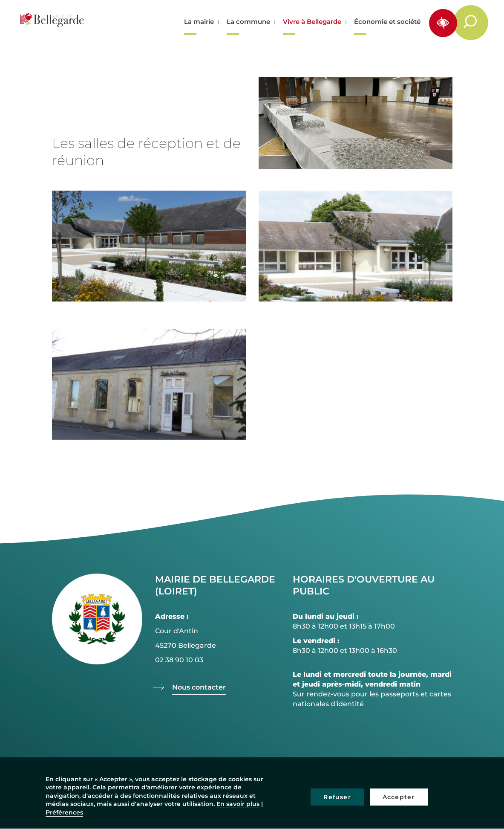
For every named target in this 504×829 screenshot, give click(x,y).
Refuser (337, 797)
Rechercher (475, 22)
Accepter (399, 797)
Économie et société (387, 22)
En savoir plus (238, 804)
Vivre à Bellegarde (312, 22)
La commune (248, 22)
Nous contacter (199, 687)
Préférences (64, 812)
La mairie (199, 22)
